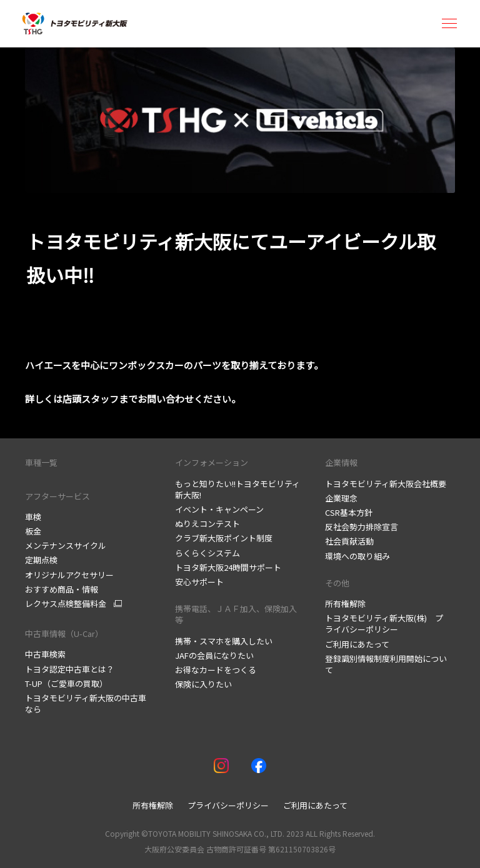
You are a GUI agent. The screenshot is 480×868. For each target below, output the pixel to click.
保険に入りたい (203, 684)
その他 (337, 583)
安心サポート (199, 582)
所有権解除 (345, 604)
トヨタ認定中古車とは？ (70, 669)
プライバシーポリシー (228, 805)
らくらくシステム (207, 553)
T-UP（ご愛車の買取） (66, 683)
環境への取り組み (357, 556)
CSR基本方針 (349, 512)
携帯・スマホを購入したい (224, 641)
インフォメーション (212, 462)
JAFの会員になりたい (214, 655)
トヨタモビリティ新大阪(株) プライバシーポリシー (384, 624)
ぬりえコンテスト (207, 524)
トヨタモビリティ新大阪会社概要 (386, 484)
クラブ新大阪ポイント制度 (224, 538)
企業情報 (341, 462)
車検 (33, 517)
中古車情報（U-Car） (64, 634)
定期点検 (41, 560)
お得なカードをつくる (216, 670)
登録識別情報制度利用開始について (386, 664)
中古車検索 (45, 654)
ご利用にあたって (357, 644)
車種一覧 (41, 462)
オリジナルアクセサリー (69, 575)
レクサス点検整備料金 (66, 604)
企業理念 (341, 498)
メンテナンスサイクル (66, 545)
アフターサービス (57, 496)
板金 (33, 531)
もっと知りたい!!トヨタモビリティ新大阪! (237, 489)
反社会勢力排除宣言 (362, 527)
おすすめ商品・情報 (62, 589)
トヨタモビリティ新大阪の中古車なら (86, 703)
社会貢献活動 (349, 541)
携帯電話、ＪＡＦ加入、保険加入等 (236, 614)
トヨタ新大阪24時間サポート (228, 567)
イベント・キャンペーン (219, 509)
